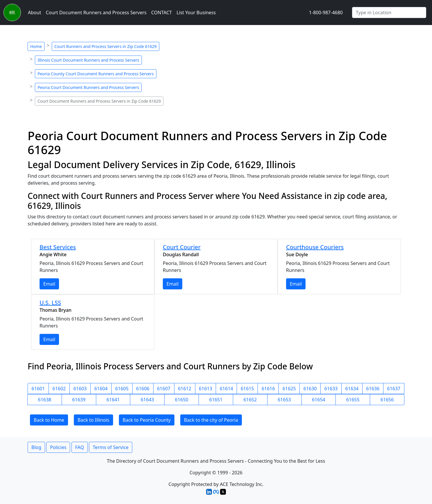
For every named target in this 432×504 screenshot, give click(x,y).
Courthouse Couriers (315, 247)
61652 (250, 400)
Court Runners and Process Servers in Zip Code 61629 (106, 46)
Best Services (58, 247)
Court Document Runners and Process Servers (96, 13)
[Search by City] (389, 13)
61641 (113, 400)
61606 (143, 389)
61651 (216, 400)
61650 (182, 400)
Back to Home (49, 420)
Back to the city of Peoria (211, 420)
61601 (38, 389)
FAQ (80, 447)
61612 (185, 389)
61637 (394, 389)
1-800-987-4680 (326, 13)
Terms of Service (111, 447)
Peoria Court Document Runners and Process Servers (88, 87)
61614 (226, 389)
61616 (268, 389)
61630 (310, 389)
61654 (319, 400)
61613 (206, 389)
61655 (353, 400)
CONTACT (161, 13)
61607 (164, 389)
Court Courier (182, 247)
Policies (58, 447)
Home (36, 46)
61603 (80, 389)
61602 (59, 389)
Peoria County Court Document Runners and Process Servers (95, 74)
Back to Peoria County (147, 420)
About (34, 13)
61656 (387, 400)
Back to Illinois (93, 420)
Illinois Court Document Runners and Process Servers (88, 60)
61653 (284, 400)
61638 (45, 400)
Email (49, 284)
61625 (289, 389)
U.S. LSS (50, 303)
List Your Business (196, 13)
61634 (352, 389)
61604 (101, 389)
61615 (247, 389)
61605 (122, 389)
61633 (331, 389)
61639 (79, 400)
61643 (147, 400)
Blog (36, 447)
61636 (373, 389)
